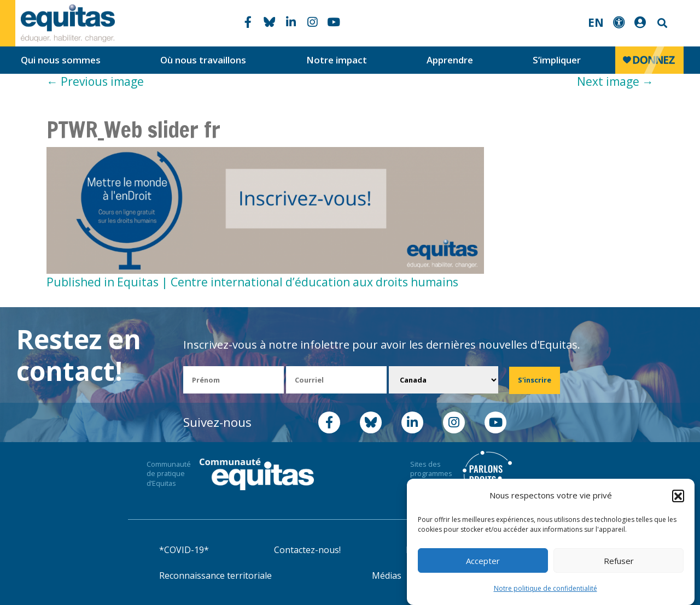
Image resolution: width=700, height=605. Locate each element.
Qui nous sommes (61, 60)
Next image (615, 81)
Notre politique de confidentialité (546, 588)
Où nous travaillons (203, 60)
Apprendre (450, 60)
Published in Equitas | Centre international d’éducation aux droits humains (252, 282)
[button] (678, 496)
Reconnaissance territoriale (215, 575)
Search (661, 23)
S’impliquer (557, 60)
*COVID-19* (184, 550)
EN (596, 22)
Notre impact (337, 60)
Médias (387, 575)
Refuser (619, 561)
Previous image (95, 81)
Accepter (483, 561)
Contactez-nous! (307, 550)
